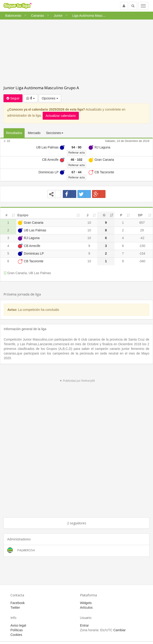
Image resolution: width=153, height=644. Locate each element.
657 (142, 223)
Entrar (84, 625)
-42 (142, 238)
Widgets (86, 603)
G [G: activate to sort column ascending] (104, 215)
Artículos (86, 608)
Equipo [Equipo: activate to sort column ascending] (23, 215)
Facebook (18, 603)
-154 (142, 253)
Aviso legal (18, 625)
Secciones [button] (55, 133)
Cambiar (120, 630)
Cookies (16, 635)
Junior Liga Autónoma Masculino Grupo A (41, 88)
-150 (142, 246)
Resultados (14, 133)
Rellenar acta (77, 153)
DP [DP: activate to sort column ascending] (140, 215)
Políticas (17, 630)
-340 (142, 261)
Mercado (34, 133)
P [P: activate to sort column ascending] (121, 215)
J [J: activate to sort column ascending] (88, 215)
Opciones (50, 98)
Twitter (15, 608)
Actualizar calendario (61, 116)
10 (89, 223)
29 (142, 230)
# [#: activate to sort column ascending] (6, 215)
